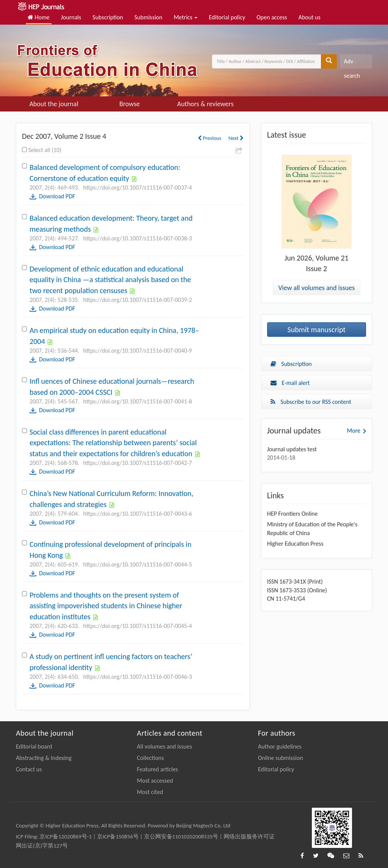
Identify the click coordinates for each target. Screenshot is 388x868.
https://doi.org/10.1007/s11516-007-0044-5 (137, 564)
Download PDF (57, 196)
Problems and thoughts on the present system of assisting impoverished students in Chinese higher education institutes (106, 606)
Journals (71, 17)
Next (236, 138)
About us (310, 17)
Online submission (281, 758)
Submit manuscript (317, 330)
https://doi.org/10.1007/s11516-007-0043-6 (137, 514)
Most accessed (155, 781)
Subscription (108, 17)
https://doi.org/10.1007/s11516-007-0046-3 (137, 677)
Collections (150, 758)
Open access (272, 17)
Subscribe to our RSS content (311, 402)
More (354, 431)
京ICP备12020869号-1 (66, 837)
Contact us (29, 769)
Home (39, 17)
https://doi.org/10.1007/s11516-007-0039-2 (137, 300)
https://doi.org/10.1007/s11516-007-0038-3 (137, 238)
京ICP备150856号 (118, 837)
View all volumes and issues (316, 288)
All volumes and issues (164, 746)
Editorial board (34, 746)
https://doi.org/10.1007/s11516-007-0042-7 (137, 463)
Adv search (352, 63)
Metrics (185, 17)
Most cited (150, 792)
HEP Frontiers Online (293, 514)
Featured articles (157, 769)
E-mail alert (290, 383)
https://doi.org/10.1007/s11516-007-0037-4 (137, 188)
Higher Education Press (295, 544)
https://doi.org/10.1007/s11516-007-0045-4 (137, 626)
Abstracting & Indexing (44, 758)
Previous (210, 138)
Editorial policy (227, 17)
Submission (149, 17)
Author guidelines (280, 746)
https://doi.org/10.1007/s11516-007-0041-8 (137, 401)
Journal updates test (292, 449)
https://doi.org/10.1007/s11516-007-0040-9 (137, 351)
